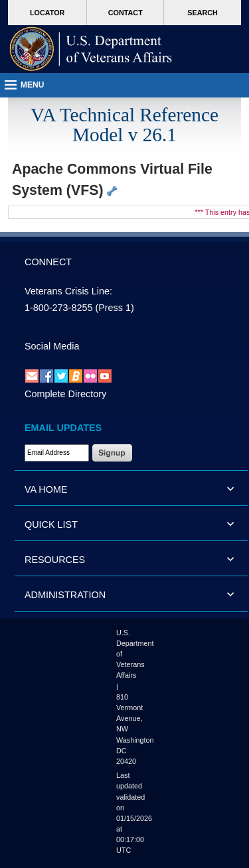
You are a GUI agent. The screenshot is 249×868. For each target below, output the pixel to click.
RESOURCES (55, 560)
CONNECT (48, 262)
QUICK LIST (51, 525)
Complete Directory (65, 394)
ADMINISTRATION (65, 595)
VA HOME (46, 489)
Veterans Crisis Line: (68, 291)
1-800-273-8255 (58, 308)
